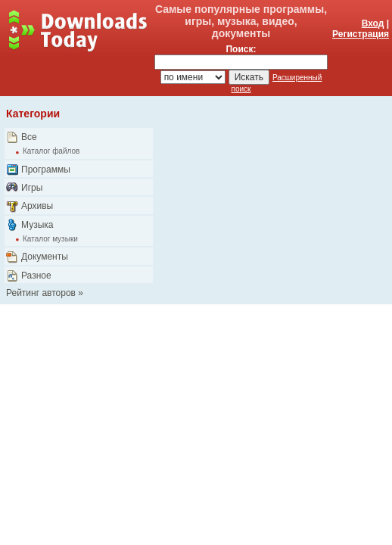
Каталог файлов (51, 151)
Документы (45, 257)
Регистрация (361, 34)
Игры (32, 188)
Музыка (37, 225)
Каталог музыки (50, 239)
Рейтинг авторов (41, 293)
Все (29, 137)
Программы (46, 170)
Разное (36, 276)
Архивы (37, 206)
